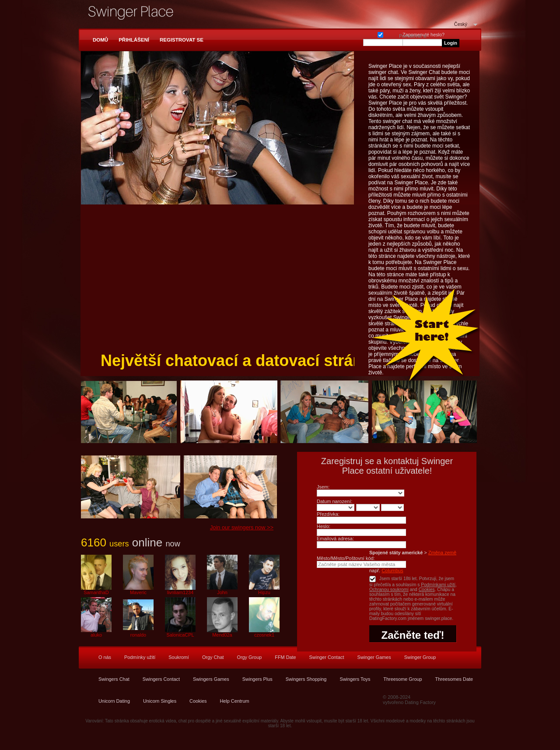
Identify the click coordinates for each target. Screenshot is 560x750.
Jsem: (323, 487)
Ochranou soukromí (389, 590)
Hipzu (264, 592)
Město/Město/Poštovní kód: (346, 558)
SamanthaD (96, 592)
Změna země (442, 553)
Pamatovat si (380, 34)
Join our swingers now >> (242, 527)
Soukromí (179, 657)
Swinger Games (374, 657)
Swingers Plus (257, 679)
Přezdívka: (328, 514)
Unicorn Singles (160, 701)
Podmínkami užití (438, 585)
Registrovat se (182, 40)
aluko (96, 635)
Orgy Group (249, 657)
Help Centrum (234, 701)
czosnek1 (264, 635)
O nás (105, 657)
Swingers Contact (161, 679)
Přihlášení (134, 40)
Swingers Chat (114, 679)
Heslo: (324, 526)
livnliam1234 (180, 592)
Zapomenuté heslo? (423, 35)
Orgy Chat (213, 657)
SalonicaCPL (180, 635)
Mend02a (222, 635)
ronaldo (138, 635)
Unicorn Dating (114, 701)
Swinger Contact (327, 657)
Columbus (392, 570)
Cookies (427, 590)
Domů (100, 40)
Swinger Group (420, 657)
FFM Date (285, 657)
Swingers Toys (355, 679)
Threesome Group (402, 679)
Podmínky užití (140, 657)
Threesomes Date (454, 679)
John (222, 592)
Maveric (138, 592)
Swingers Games (211, 679)
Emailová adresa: (335, 539)
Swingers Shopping (306, 679)
